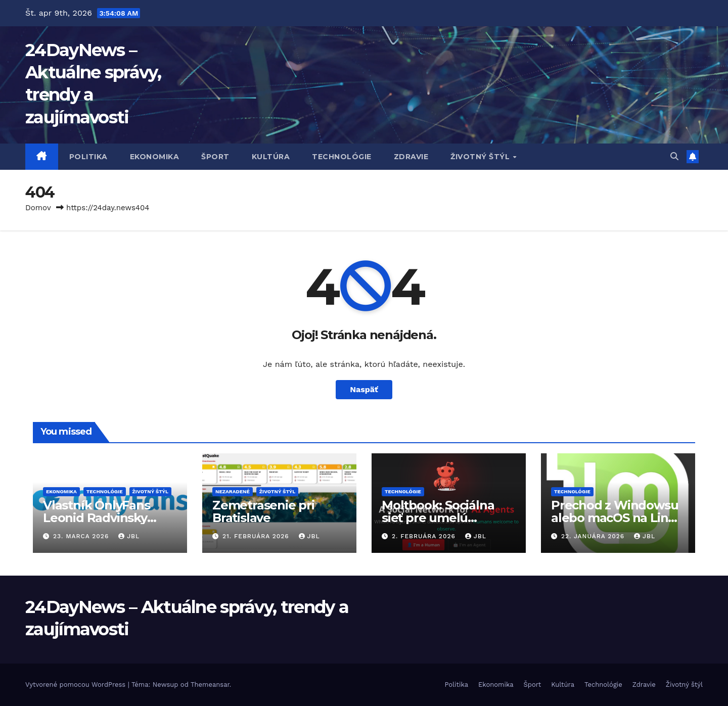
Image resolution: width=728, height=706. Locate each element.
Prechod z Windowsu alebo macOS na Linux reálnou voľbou (617, 518)
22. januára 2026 (594, 536)
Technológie (342, 157)
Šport (215, 157)
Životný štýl (481, 157)
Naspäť (364, 389)
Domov (38, 208)
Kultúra (271, 157)
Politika (88, 157)
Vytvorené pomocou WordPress (77, 685)
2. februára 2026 (425, 536)
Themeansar (210, 685)
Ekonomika (155, 157)
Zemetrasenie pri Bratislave (263, 511)
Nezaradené (233, 491)
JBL (129, 536)
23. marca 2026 (82, 536)
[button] (674, 156)
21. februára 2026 (257, 536)
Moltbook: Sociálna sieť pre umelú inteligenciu (438, 518)
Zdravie (411, 157)
